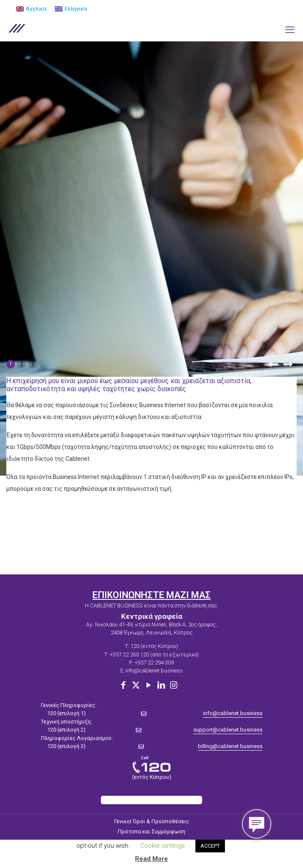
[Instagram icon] (174, 685)
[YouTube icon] (149, 685)
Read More (151, 859)
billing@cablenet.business (230, 746)
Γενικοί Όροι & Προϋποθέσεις (152, 821)
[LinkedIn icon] (161, 685)
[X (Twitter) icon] (136, 685)
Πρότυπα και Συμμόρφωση (151, 831)
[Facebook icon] (123, 685)
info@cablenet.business (154, 671)
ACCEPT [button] (210, 846)
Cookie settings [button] (162, 846)
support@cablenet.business (228, 730)
